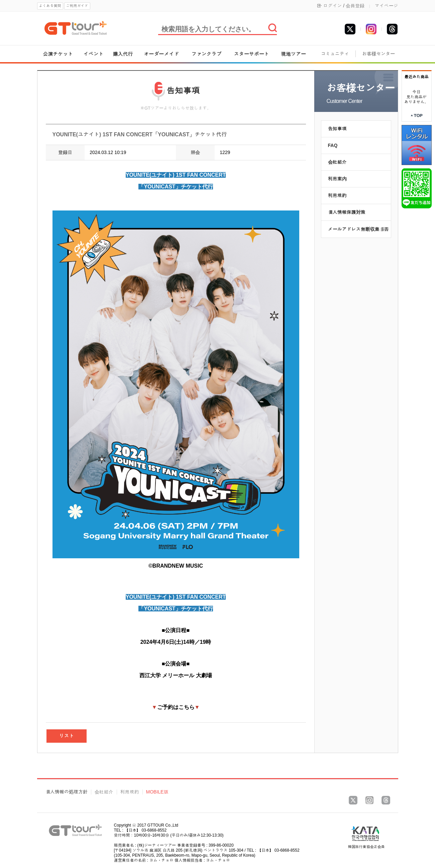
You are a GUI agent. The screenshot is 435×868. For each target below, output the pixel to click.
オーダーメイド (161, 54)
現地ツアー (293, 54)
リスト (66, 736)
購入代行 (123, 54)
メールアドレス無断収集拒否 (358, 229)
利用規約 (337, 195)
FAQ (333, 145)
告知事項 (337, 129)
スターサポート (252, 54)
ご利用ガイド (77, 6)
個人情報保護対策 (347, 212)
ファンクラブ (207, 54)
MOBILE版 (157, 792)
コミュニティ (335, 54)
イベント (94, 54)
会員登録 (355, 6)
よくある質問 (50, 6)
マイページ (387, 6)
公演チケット (58, 54)
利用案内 (337, 179)
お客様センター (378, 54)
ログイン (332, 6)
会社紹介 (337, 162)
